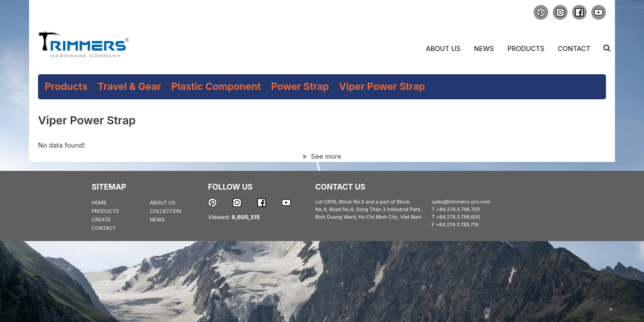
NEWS (157, 220)
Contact (574, 49)
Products (526, 49)
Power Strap (300, 86)
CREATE (101, 220)
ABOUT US (163, 203)
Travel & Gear (129, 86)
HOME (99, 203)
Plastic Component (216, 86)
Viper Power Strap (382, 86)
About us (443, 49)
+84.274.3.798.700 (458, 209)
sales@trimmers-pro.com (461, 202)
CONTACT (104, 228)
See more (322, 156)
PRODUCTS (105, 211)
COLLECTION (165, 211)
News (484, 49)
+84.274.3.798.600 (458, 217)
